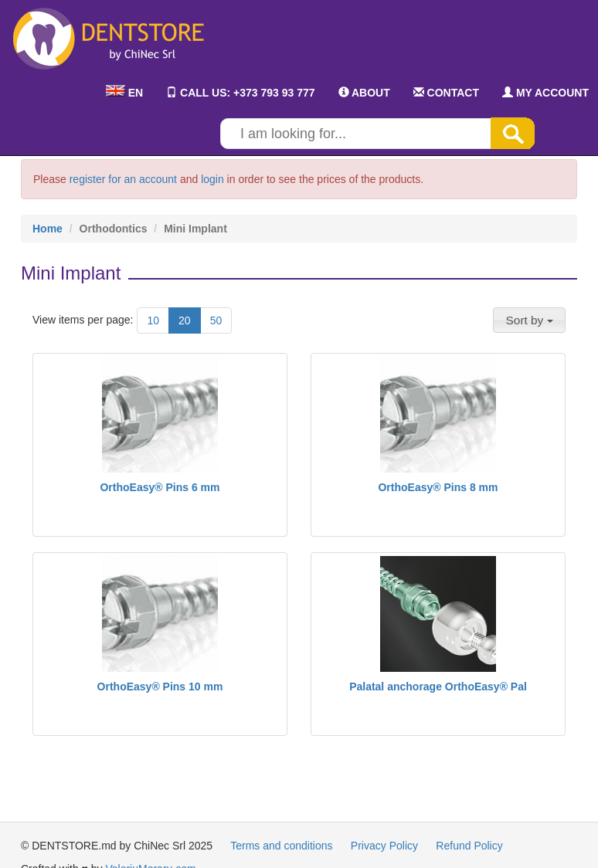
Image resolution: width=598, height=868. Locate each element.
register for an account (123, 179)
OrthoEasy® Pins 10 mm (160, 687)
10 (153, 320)
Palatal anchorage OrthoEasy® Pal (438, 687)
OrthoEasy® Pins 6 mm (160, 487)
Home (48, 229)
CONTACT (446, 93)
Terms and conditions (281, 846)
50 (216, 320)
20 (185, 320)
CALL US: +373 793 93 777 (240, 93)
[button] (529, 320)
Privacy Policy (384, 846)
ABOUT (364, 93)
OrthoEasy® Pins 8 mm (438, 487)
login (212, 179)
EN (124, 93)
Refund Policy (469, 846)
